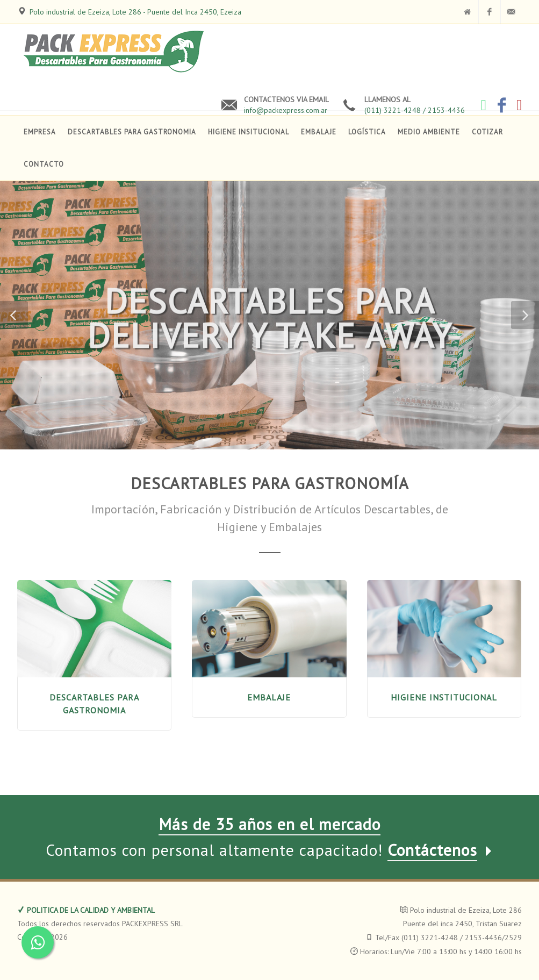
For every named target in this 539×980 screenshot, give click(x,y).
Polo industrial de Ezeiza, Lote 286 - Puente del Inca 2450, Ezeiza (135, 12)
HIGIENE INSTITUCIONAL (444, 697)
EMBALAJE (269, 697)
